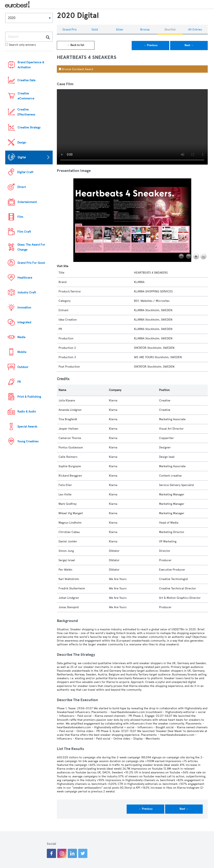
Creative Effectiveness (26, 112)
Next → (189, 45)
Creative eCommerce (26, 96)
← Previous (151, 45)
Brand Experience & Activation (31, 65)
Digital (22, 157)
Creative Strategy (29, 128)
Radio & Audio (27, 412)
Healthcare (25, 278)
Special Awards (27, 427)
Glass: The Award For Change (31, 247)
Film (20, 217)
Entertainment (27, 202)
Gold (95, 30)
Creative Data (26, 80)
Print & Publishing (29, 397)
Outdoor (23, 367)
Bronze (145, 30)
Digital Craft (25, 172)
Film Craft (24, 232)
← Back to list (76, 45)
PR (19, 382)
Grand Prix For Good (31, 263)
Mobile (22, 352)
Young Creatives (28, 441)
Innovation (24, 308)
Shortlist (170, 30)
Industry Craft (27, 293)
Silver (120, 30)
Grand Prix (69, 30)
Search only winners (20, 45)
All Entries (195, 30)
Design (22, 143)
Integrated (24, 322)
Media (21, 337)
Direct (22, 187)
